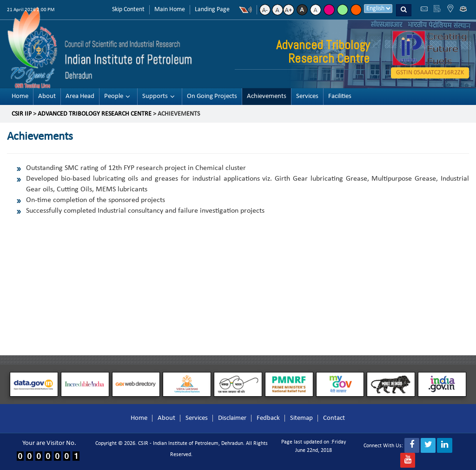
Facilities (340, 96)
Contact (334, 418)
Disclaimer (232, 418)
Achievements (267, 96)
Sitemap (301, 418)
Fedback (268, 418)
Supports (155, 96)
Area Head (80, 96)
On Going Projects (212, 96)
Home (20, 96)
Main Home (170, 10)
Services (307, 96)
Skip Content (128, 10)
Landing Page (212, 10)
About (47, 96)
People (114, 96)
